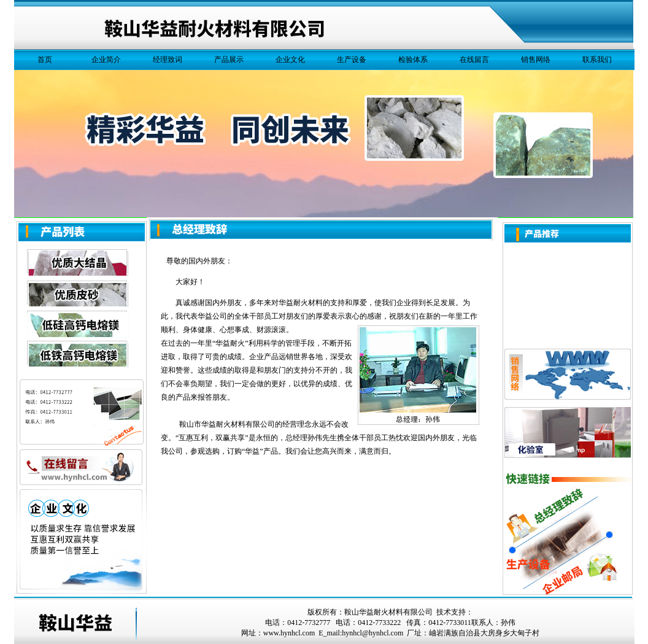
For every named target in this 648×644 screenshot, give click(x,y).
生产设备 (352, 60)
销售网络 (536, 60)
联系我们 (597, 60)
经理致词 (168, 60)
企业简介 (106, 60)
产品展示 (229, 60)
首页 (45, 60)
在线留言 (474, 60)
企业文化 (290, 60)
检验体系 (413, 60)
